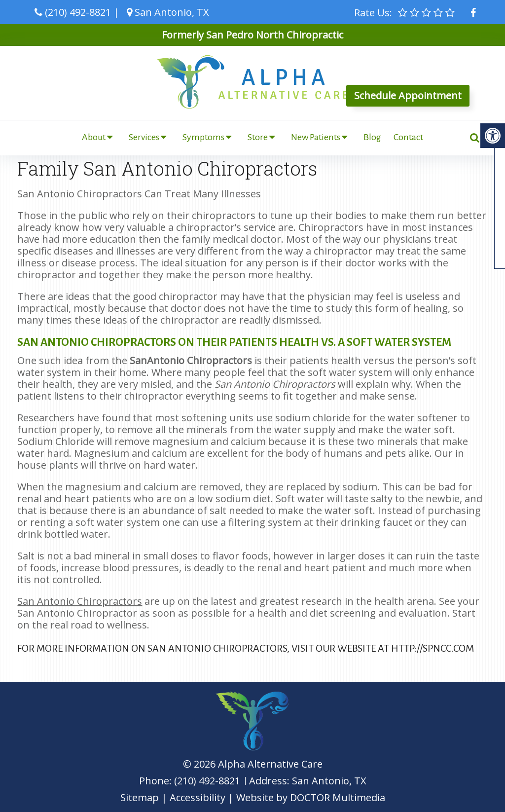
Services (144, 137)
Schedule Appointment (408, 95)
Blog (372, 137)
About (94, 137)
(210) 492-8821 (78, 12)
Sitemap (140, 797)
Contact (408, 137)
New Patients (316, 137)
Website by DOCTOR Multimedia (311, 797)
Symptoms (203, 137)
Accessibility (198, 797)
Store (258, 137)
